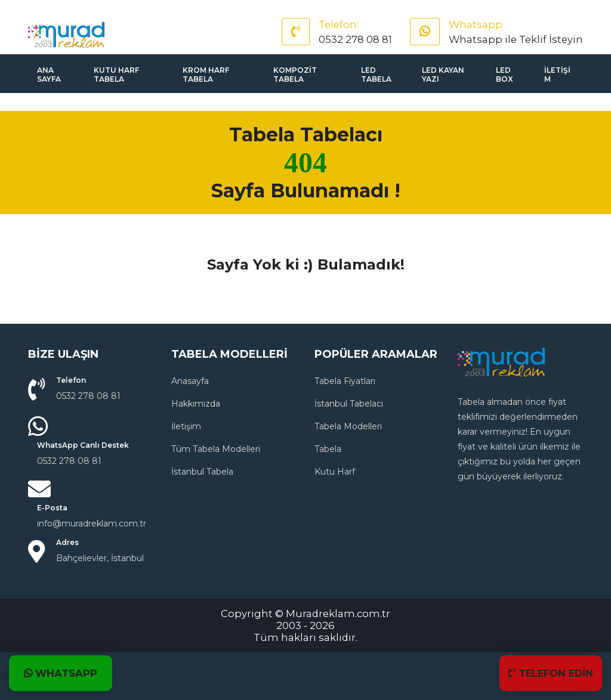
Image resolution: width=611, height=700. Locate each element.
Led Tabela (376, 75)
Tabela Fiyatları (345, 381)
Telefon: (339, 24)
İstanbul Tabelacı (349, 404)
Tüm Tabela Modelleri (216, 449)
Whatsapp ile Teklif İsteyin (516, 39)
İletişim (557, 75)
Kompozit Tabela (295, 75)
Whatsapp (476, 24)
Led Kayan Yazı (443, 75)
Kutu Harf (335, 472)
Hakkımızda (196, 404)
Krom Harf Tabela (206, 75)
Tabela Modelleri (348, 426)
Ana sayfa (49, 75)
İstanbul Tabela (202, 472)
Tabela (328, 449)
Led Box (504, 75)
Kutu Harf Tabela (116, 75)
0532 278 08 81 (355, 39)
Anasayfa (190, 381)
